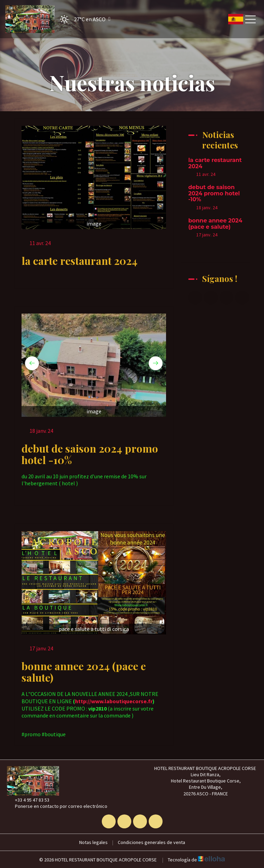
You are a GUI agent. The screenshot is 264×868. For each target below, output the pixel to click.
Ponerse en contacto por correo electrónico (57, 806)
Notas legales (93, 842)
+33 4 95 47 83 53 (28, 800)
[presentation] (32, 363)
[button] (83, 19)
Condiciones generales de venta (151, 842)
